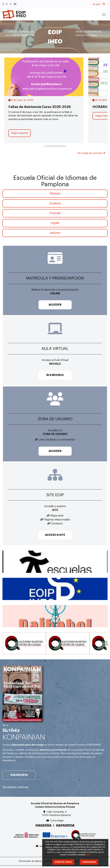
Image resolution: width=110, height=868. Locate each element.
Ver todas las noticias (91, 153)
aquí (88, 855)
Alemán (55, 193)
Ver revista (19, 775)
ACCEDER (55, 305)
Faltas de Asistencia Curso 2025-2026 (40, 107)
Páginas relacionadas (57, 520)
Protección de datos (30, 861)
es (94, 4)
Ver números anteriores (16, 787)
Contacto (57, 524)
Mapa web (57, 516)
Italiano (55, 233)
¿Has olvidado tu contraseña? (57, 440)
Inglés (55, 223)
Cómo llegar (57, 821)
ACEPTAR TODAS (63, 862)
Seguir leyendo (20, 133)
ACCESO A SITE (55, 535)
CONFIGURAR (89, 862)
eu (99, 4)
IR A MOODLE (55, 375)
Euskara (55, 203)
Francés (55, 213)
